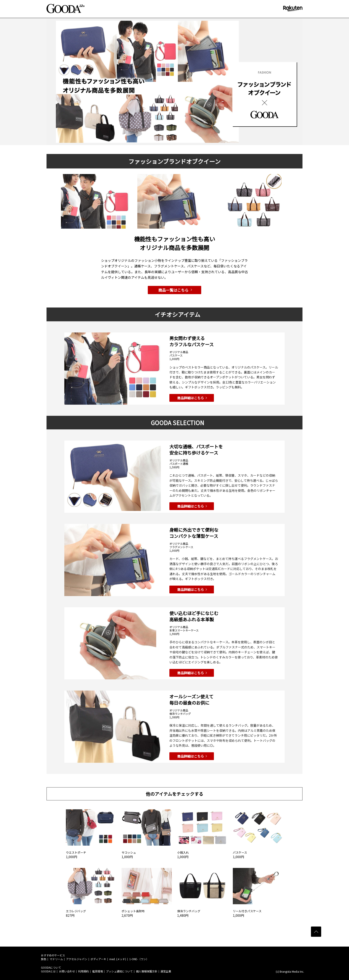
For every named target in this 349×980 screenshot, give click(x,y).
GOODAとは (48, 971)
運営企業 (166, 971)
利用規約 (83, 971)
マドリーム (56, 959)
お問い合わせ (67, 971)
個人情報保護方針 (147, 971)
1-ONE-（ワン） (139, 959)
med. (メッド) (118, 959)
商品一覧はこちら (173, 290)
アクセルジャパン (77, 959)
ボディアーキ (98, 959)
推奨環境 (97, 971)
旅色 (44, 959)
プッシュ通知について (119, 971)
